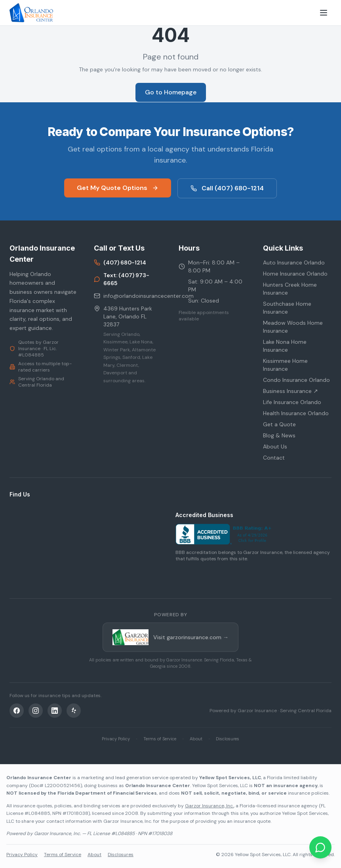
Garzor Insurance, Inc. (209, 806)
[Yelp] (74, 711)
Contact (274, 458)
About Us (275, 446)
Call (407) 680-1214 (227, 188)
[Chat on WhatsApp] (320, 847)
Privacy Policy (116, 739)
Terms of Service (160, 739)
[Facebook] (17, 711)
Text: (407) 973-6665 (122, 279)
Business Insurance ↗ (291, 391)
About (196, 739)
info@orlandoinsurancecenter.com (128, 296)
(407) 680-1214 (120, 263)
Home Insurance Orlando (295, 274)
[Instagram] (36, 711)
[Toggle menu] (324, 13)
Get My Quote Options (118, 188)
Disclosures (228, 739)
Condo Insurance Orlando (296, 380)
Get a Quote (279, 424)
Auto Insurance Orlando (294, 263)
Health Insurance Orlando (296, 413)
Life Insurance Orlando (292, 402)
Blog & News (279, 435)
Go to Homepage (171, 92)
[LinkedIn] (55, 711)
